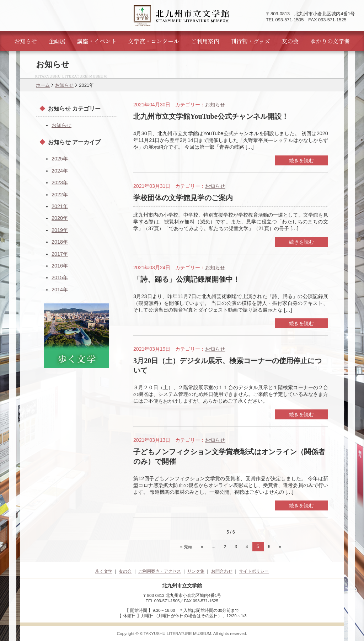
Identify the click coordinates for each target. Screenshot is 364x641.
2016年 (60, 266)
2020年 (60, 218)
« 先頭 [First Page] (186, 547)
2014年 (60, 290)
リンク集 (196, 571)
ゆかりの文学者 (330, 41)
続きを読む (301, 160)
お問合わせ (222, 571)
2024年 (60, 171)
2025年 (60, 159)
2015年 (60, 277)
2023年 (60, 182)
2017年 (60, 254)
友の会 (290, 41)
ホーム (43, 85)
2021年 (60, 206)
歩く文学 (104, 571)
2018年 (60, 242)
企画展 (57, 41)
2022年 (60, 195)
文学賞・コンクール (154, 41)
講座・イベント (97, 41)
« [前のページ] (202, 547)
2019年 (60, 230)
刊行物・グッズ (250, 41)
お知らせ (26, 41)
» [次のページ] (280, 547)
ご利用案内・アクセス (160, 571)
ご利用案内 (205, 41)
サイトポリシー (254, 571)
